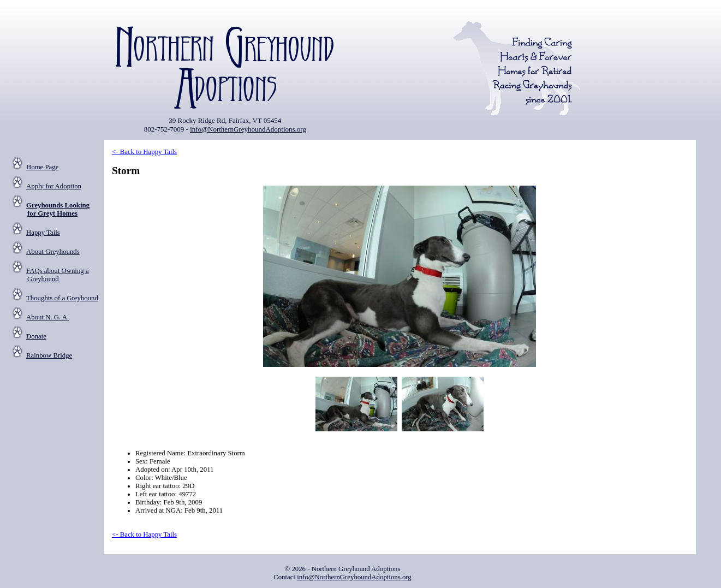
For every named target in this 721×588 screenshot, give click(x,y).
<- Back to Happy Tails (144, 152)
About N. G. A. (47, 317)
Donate (36, 336)
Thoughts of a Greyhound (62, 298)
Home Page (42, 167)
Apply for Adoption (54, 186)
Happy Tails (43, 233)
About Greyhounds (53, 252)
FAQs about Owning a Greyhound (58, 275)
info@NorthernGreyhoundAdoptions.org (248, 129)
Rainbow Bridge (49, 355)
